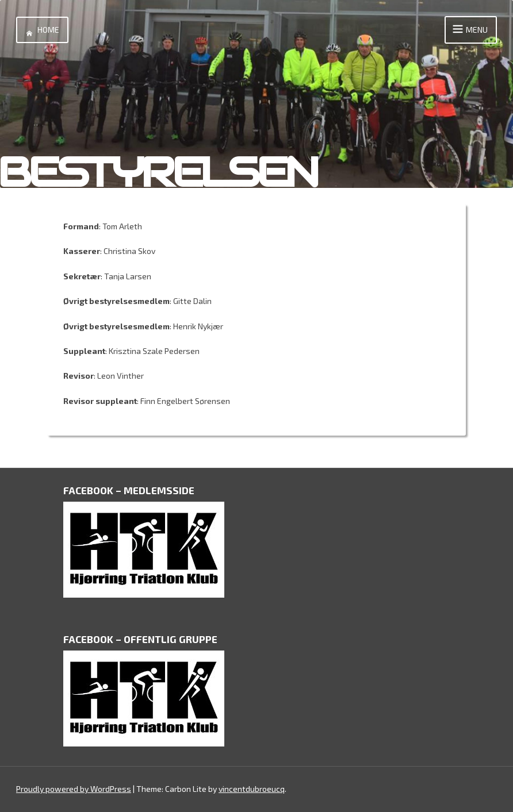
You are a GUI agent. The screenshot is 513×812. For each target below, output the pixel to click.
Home (40, 30)
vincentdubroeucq (252, 789)
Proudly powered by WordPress (74, 789)
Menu (469, 30)
